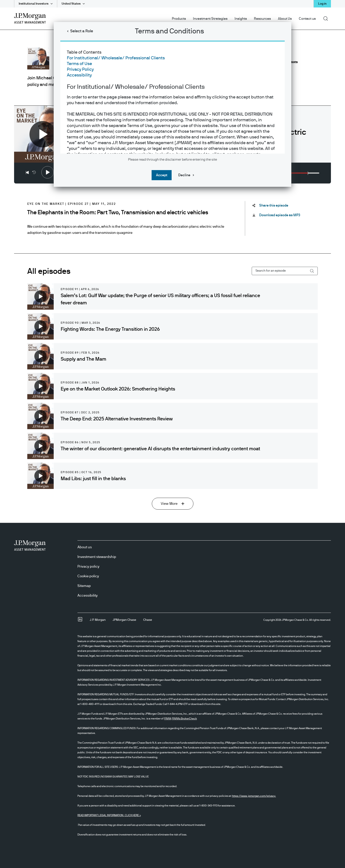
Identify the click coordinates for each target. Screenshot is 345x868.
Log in (322, 4)
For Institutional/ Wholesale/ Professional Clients (116, 58)
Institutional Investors (34, 4)
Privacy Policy (80, 69)
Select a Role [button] (82, 31)
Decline (184, 175)
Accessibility (79, 75)
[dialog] (172, 434)
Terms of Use (79, 64)
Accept (162, 175)
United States (71, 4)
